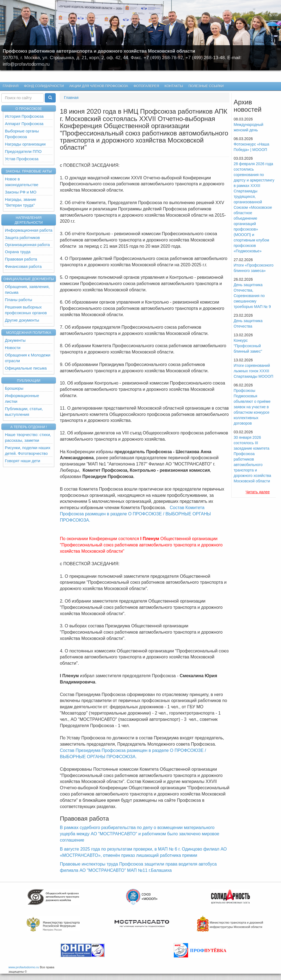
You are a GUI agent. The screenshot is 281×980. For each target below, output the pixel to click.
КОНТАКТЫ (174, 86)
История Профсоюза (24, 116)
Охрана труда (18, 252)
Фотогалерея (145, 86)
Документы (15, 340)
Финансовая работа (23, 267)
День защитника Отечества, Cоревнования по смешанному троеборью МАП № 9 (252, 296)
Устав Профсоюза (22, 159)
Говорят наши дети (23, 461)
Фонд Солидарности (44, 86)
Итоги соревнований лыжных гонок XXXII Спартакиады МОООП (253, 371)
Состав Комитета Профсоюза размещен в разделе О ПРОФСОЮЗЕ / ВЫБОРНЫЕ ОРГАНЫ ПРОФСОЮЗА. (135, 514)
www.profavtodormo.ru (24, 967)
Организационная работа (27, 245)
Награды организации (25, 144)
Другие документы (22, 320)
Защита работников (22, 238)
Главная (11, 86)
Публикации (29, 381)
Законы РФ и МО (21, 192)
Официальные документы (29, 279)
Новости (13, 348)
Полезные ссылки (206, 86)
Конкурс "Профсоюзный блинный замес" (248, 346)
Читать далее (258, 492)
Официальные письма (26, 368)
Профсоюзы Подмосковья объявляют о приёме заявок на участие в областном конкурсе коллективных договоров (252, 407)
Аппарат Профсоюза (24, 124)
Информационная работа (29, 230)
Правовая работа (21, 259)
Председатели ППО (23, 152)
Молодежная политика (29, 333)
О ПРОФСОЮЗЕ (29, 109)
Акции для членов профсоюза (99, 86)
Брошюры (14, 388)
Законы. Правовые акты (29, 171)
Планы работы (19, 300)
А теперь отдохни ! (29, 427)
